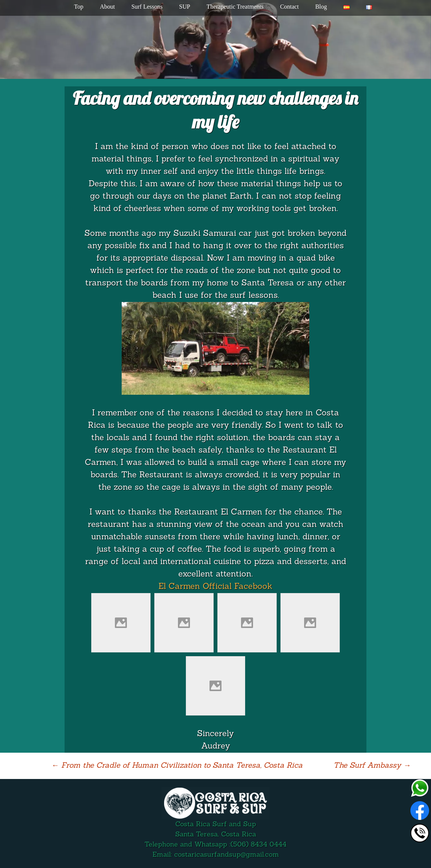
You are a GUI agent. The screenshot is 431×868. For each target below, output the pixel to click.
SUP (185, 7)
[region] (215, 39)
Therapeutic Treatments (235, 7)
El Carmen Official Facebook (215, 587)
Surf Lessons (147, 7)
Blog (321, 7)
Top (79, 7)
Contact (289, 7)
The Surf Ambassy (372, 766)
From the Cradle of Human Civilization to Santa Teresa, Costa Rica (177, 766)
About (107, 7)
